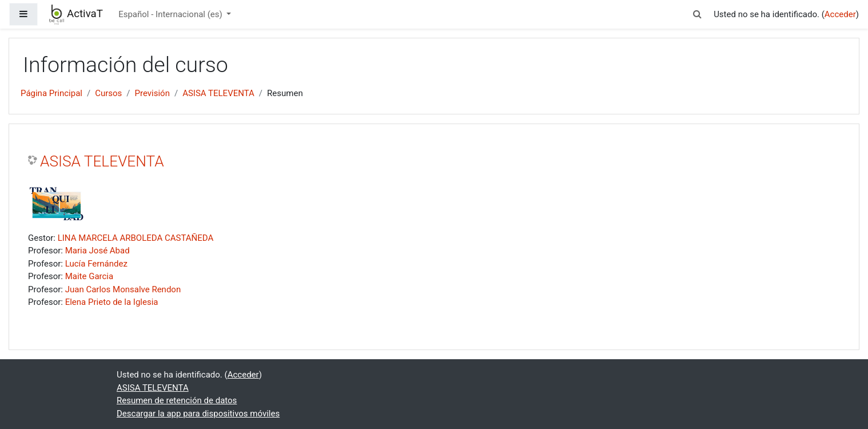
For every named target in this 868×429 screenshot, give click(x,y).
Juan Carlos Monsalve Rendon (123, 289)
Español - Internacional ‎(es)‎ (171, 14)
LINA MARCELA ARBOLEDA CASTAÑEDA (136, 238)
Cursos (108, 93)
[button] (698, 15)
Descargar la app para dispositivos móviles (198, 414)
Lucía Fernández (96, 264)
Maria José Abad (97, 251)
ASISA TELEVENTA (218, 93)
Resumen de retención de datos (177, 400)
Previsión (152, 93)
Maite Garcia (89, 276)
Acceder (840, 14)
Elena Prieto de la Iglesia (112, 302)
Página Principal (51, 93)
